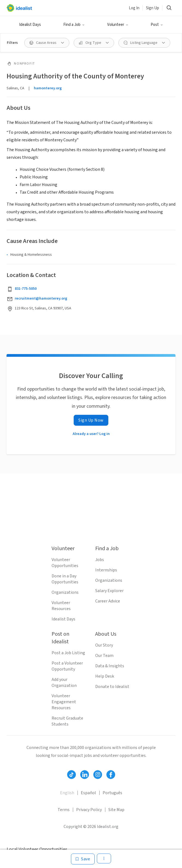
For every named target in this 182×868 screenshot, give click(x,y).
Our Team (104, 656)
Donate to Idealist (112, 687)
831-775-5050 (26, 289)
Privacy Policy (89, 810)
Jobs (100, 560)
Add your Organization (64, 683)
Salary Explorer (109, 591)
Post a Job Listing (68, 653)
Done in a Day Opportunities (65, 579)
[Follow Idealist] (71, 775)
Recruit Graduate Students (67, 721)
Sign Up (153, 8)
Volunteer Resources (61, 606)
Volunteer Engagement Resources (64, 702)
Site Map (116, 810)
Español (88, 793)
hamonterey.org (48, 88)
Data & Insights (110, 666)
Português (112, 793)
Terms (64, 810)
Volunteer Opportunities (65, 563)
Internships (106, 570)
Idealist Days (30, 25)
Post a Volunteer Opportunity (67, 666)
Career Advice (108, 601)
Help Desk (105, 676)
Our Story (104, 645)
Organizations (65, 592)
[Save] (83, 859)
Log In (134, 8)
